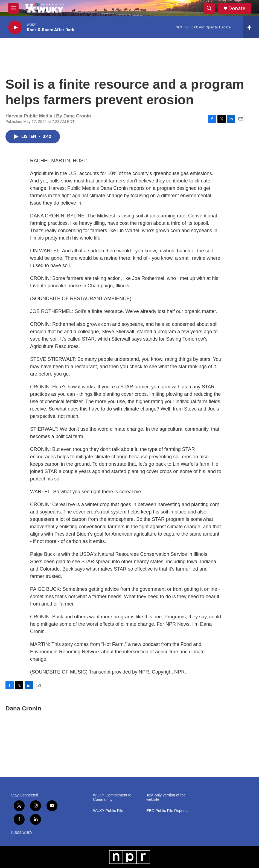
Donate (237, 8)
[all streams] (251, 27)
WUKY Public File (108, 811)
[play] (15, 27)
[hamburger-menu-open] (13, 8)
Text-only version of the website (166, 797)
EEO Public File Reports (167, 811)
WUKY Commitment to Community (112, 797)
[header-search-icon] (209, 8)
